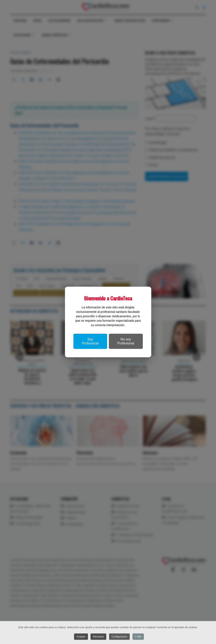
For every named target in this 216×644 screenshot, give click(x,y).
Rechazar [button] (98, 637)
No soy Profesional (126, 341)
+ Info (138, 637)
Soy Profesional (90, 341)
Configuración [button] (120, 637)
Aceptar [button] (81, 637)
